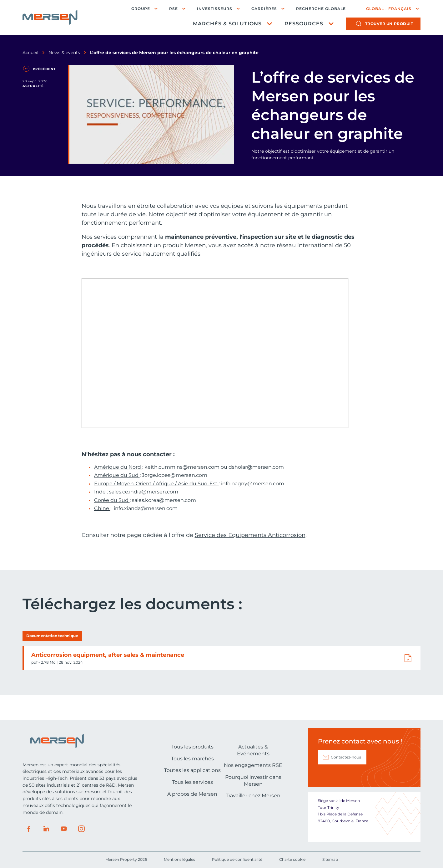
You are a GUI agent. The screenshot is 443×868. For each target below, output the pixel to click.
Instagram (81, 829)
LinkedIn (46, 829)
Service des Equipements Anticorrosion (250, 535)
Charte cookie (292, 859)
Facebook (29, 829)
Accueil (30, 53)
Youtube (64, 829)
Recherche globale (321, 9)
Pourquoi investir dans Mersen (253, 781)
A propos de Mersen (192, 794)
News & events (64, 53)
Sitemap (330, 859)
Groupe (141, 9)
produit (389, 24)
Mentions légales (179, 859)
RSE (174, 9)
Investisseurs (215, 9)
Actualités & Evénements (253, 750)
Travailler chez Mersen (253, 796)
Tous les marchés (192, 759)
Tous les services (192, 782)
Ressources (304, 24)
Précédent (44, 69)
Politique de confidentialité (237, 859)
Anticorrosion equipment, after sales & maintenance (108, 655)
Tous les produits (192, 747)
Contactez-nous (346, 757)
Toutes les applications (192, 770)
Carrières (264, 9)
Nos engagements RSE (253, 765)
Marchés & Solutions (227, 24)
